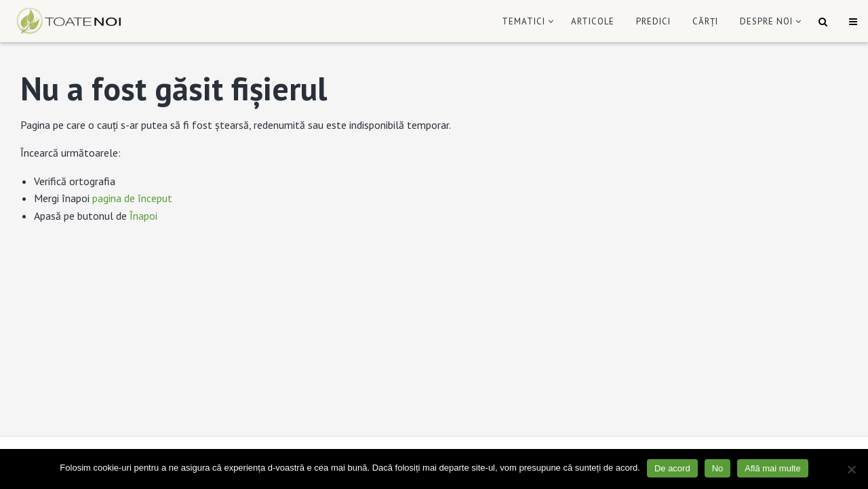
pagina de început (132, 198)
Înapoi (143, 216)
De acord (672, 468)
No (718, 468)
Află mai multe (772, 468)
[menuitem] (526, 21)
